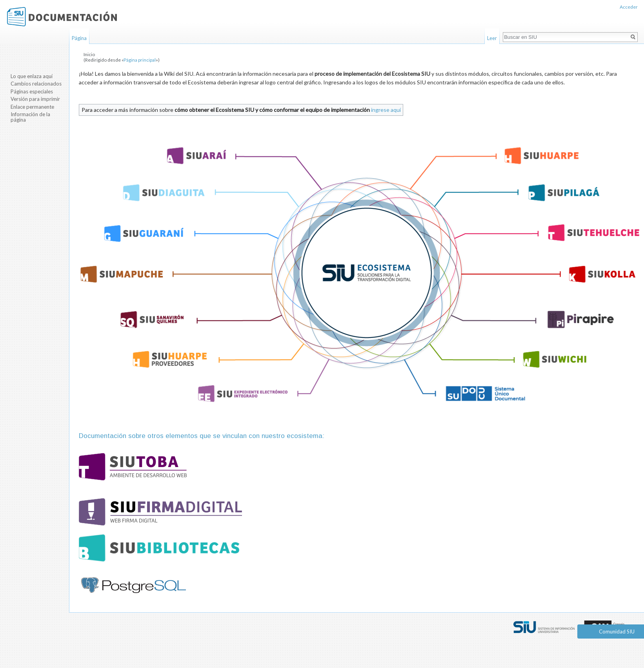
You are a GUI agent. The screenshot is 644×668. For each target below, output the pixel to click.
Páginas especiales (32, 91)
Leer (492, 38)
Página (79, 38)
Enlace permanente (32, 107)
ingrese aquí (386, 110)
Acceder (629, 7)
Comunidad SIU (617, 631)
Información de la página (30, 117)
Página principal (140, 60)
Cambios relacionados (36, 84)
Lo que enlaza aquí (32, 76)
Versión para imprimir (35, 99)
